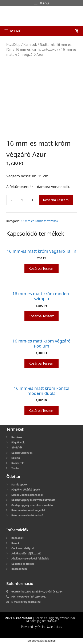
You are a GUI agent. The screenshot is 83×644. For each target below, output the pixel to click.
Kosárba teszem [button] (41, 268)
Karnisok (30, 45)
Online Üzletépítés (50, 627)
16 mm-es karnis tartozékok (37, 49)
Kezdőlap (13, 45)
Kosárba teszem (56, 200)
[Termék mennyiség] (22, 200)
